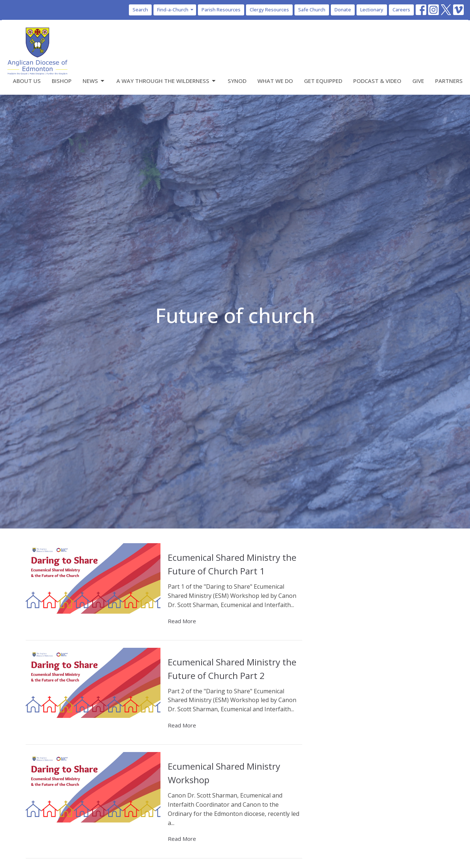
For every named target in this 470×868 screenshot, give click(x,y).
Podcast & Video (377, 81)
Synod (237, 81)
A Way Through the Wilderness (167, 81)
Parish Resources (221, 10)
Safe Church (312, 10)
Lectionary (372, 10)
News (94, 81)
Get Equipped (323, 81)
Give (418, 81)
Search (140, 10)
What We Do (275, 81)
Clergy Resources (269, 10)
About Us (27, 81)
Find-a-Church (176, 10)
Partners (449, 81)
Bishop (62, 81)
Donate (343, 10)
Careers (401, 10)
